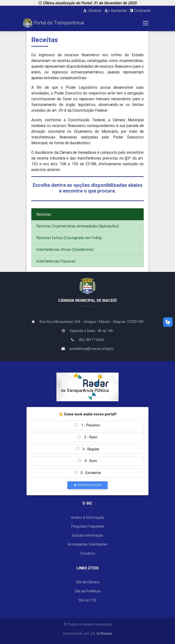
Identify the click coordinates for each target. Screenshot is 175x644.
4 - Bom (87, 461)
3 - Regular (88, 449)
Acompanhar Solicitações (87, 544)
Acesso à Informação (88, 517)
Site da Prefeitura (87, 591)
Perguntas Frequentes (88, 526)
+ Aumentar (116, 11)
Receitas (44, 214)
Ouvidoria (88, 553)
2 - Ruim (87, 437)
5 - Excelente (87, 473)
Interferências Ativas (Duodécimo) (65, 249)
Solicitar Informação (87, 535)
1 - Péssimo (87, 425)
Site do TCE (87, 600)
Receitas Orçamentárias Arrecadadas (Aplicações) (78, 226)
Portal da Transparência (54, 23)
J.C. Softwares (101, 633)
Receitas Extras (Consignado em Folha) (69, 238)
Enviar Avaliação (88, 485)
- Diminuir (92, 11)
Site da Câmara (87, 582)
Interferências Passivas (56, 261)
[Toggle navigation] (146, 23)
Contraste (140, 11)
